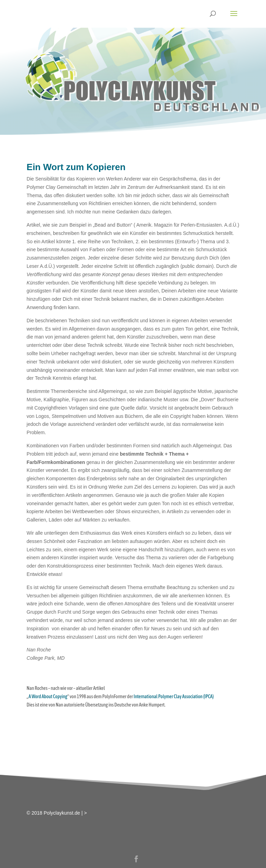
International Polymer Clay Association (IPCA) (174, 696)
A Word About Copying (48, 696)
